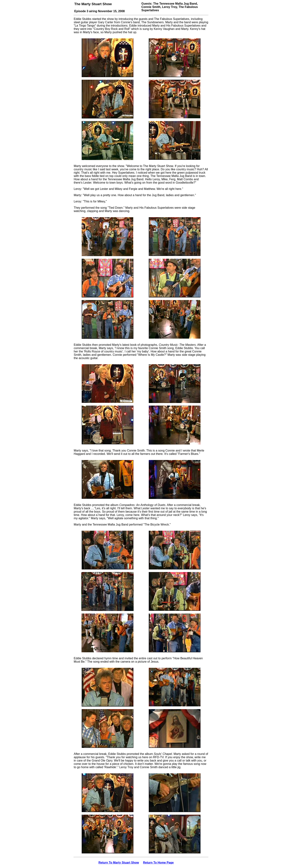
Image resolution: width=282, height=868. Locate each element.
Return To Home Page (158, 863)
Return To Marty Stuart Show (119, 863)
